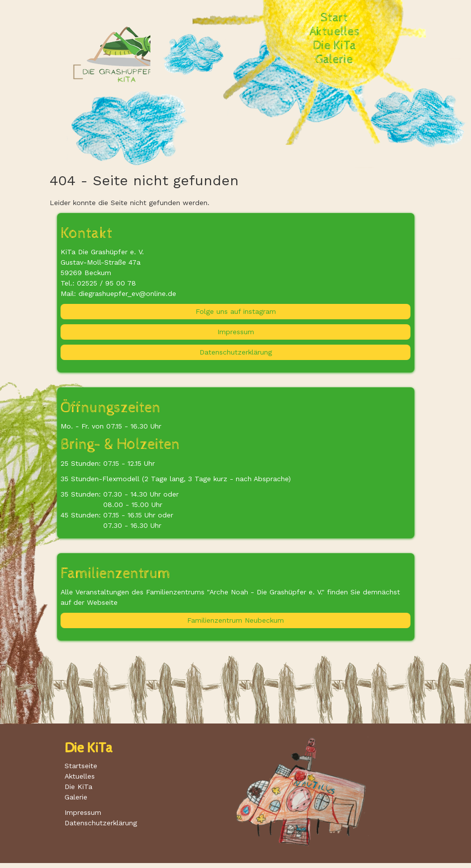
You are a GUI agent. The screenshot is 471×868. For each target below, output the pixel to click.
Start (334, 18)
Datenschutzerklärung (236, 352)
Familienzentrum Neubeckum (235, 620)
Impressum (236, 332)
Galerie (334, 60)
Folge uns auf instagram (236, 311)
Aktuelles (335, 32)
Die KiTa (335, 46)
